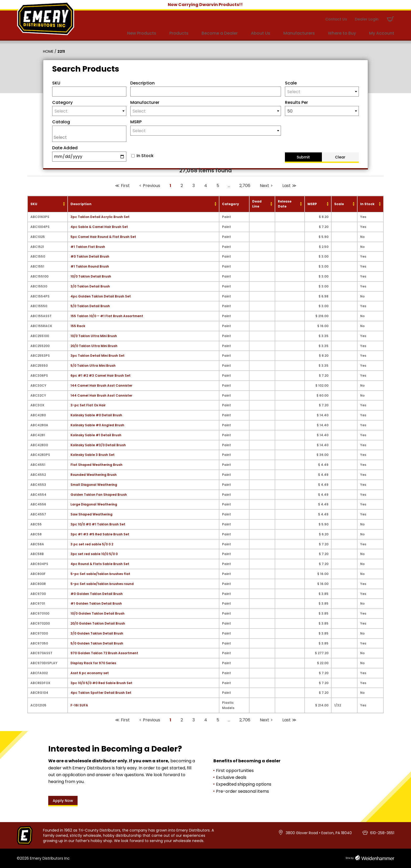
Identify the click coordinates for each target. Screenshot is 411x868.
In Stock (145, 156)
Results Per (296, 102)
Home (48, 51)
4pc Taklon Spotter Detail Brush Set (101, 693)
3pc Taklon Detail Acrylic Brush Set (100, 217)
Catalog (61, 122)
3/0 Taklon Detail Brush (90, 286)
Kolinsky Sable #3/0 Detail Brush (98, 445)
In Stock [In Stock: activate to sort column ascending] (367, 204)
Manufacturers (299, 33)
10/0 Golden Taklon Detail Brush (98, 613)
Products (179, 33)
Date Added (65, 148)
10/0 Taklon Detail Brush (91, 276)
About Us (261, 33)
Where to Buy (342, 33)
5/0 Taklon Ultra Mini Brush (93, 366)
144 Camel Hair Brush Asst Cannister (101, 385)
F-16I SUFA (79, 705)
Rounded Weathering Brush (94, 475)
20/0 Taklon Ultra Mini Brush (94, 346)
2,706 (245, 186)
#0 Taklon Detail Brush (90, 256)
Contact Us (336, 19)
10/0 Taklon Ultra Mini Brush (94, 336)
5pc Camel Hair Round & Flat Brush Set (103, 237)
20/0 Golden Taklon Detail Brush (98, 623)
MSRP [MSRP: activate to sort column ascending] (312, 204)
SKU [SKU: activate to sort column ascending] (34, 204)
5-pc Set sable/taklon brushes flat (100, 574)
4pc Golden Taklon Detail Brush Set (101, 296)
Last (286, 186)
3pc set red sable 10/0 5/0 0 (94, 554)
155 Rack (78, 326)
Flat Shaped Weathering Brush (96, 465)
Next (264, 186)
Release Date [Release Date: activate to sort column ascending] (285, 204)
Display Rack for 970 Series (93, 663)
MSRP (136, 122)
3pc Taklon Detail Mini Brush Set (98, 356)
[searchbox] (91, 137)
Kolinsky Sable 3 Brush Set (93, 455)
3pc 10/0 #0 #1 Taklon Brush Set (98, 524)
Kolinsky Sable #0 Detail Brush (96, 415)
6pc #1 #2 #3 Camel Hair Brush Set (101, 376)
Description (142, 83)
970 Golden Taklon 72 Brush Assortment (104, 653)
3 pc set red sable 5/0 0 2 (92, 544)
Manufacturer (145, 102)
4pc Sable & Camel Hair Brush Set (99, 227)
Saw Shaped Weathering (91, 514)
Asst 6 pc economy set (90, 673)
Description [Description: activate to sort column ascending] (81, 204)
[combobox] (322, 92)
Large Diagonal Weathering (94, 504)
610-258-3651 (382, 833)
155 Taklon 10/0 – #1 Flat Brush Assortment (107, 316)
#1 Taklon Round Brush (90, 266)
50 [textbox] (290, 111)
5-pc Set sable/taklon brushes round (102, 584)
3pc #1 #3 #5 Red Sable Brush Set (100, 534)
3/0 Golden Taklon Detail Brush (97, 633)
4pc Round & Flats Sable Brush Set (100, 564)
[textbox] (322, 92)
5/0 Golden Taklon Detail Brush (97, 643)
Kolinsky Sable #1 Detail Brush (96, 435)
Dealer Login (367, 19)
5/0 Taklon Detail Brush (90, 306)
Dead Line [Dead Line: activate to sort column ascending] (257, 204)
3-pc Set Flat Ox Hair (88, 405)
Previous (152, 186)
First (125, 186)
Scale (291, 83)
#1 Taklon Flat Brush (88, 247)
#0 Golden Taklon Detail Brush (97, 594)
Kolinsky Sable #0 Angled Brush (97, 425)
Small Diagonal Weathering (94, 485)
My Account (382, 33)
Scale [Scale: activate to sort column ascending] (339, 204)
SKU (56, 83)
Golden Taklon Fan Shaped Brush (99, 495)
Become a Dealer (220, 33)
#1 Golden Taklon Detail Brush (96, 603)
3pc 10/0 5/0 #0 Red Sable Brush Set (101, 683)
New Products (142, 33)
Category (62, 102)
